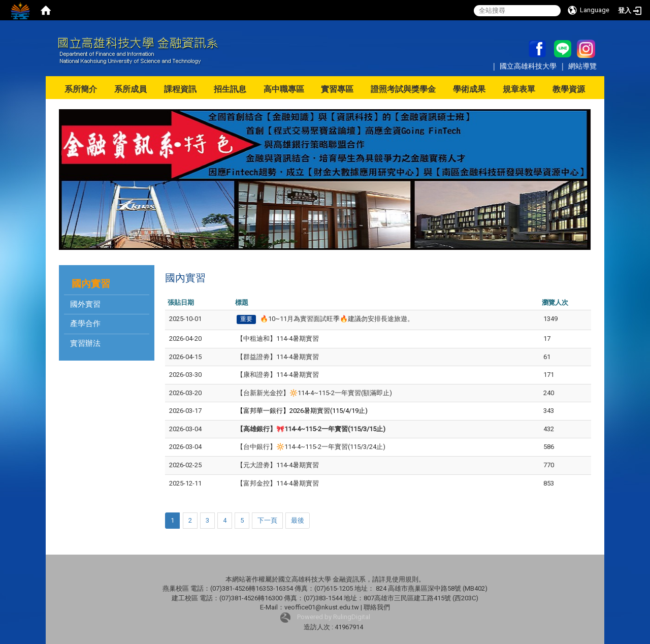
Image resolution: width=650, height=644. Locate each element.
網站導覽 (582, 66)
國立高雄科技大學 (529, 66)
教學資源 (569, 89)
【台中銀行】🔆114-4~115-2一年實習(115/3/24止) (311, 447)
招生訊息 (230, 89)
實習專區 (337, 89)
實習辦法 (85, 343)
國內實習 (91, 284)
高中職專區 (284, 89)
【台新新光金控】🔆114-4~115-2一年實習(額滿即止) (314, 393)
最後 (298, 520)
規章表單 (519, 89)
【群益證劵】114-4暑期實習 (278, 357)
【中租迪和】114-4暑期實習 (278, 339)
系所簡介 (81, 89)
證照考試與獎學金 (403, 89)
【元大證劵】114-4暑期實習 (278, 465)
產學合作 (85, 324)
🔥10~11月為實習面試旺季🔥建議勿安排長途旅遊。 (337, 319)
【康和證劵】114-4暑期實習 (278, 375)
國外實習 (85, 304)
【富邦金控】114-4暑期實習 (278, 483)
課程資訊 (180, 89)
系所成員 (131, 89)
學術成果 (469, 89)
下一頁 (267, 520)
